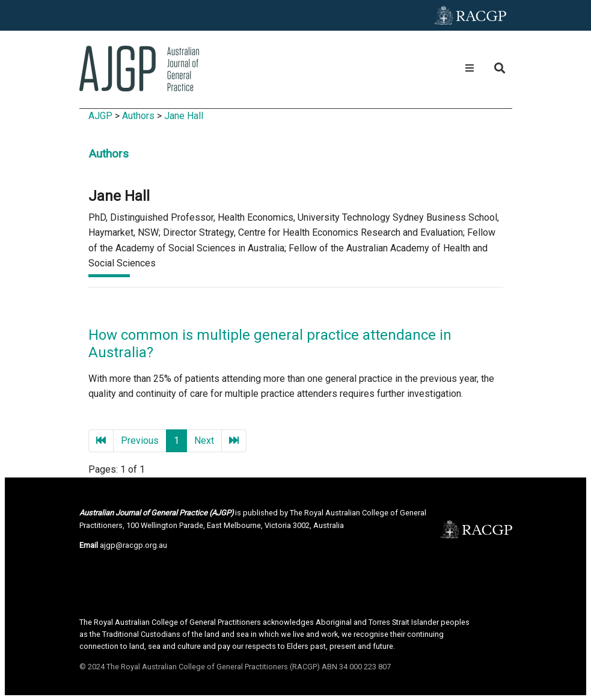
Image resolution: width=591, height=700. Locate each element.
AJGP (100, 116)
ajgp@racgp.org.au (133, 545)
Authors (138, 116)
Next (204, 441)
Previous (140, 441)
